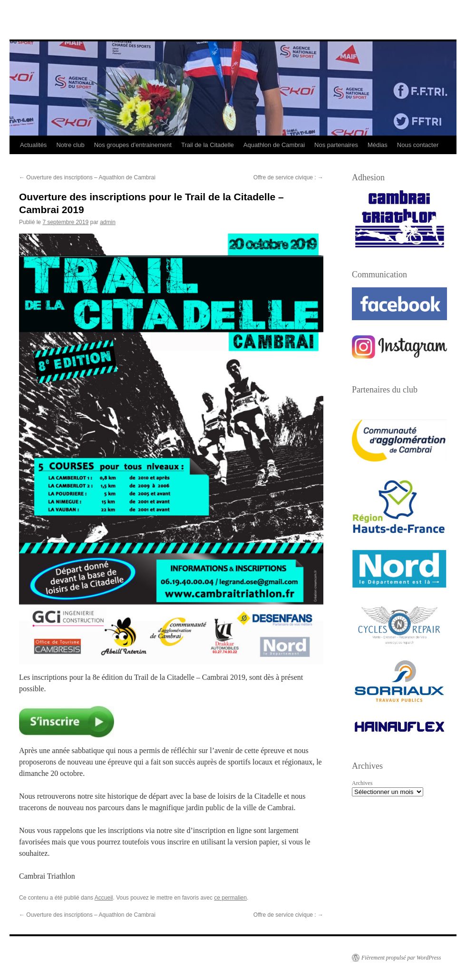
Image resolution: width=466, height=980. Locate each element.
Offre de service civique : (288, 177)
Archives (362, 783)
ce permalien (230, 898)
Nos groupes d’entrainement (133, 145)
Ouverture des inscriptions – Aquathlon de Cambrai (87, 177)
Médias (378, 145)
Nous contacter (418, 145)
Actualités (33, 145)
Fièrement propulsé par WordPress (401, 958)
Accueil (104, 898)
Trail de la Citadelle (208, 145)
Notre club (70, 145)
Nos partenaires (336, 145)
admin (108, 222)
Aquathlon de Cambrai (274, 145)
